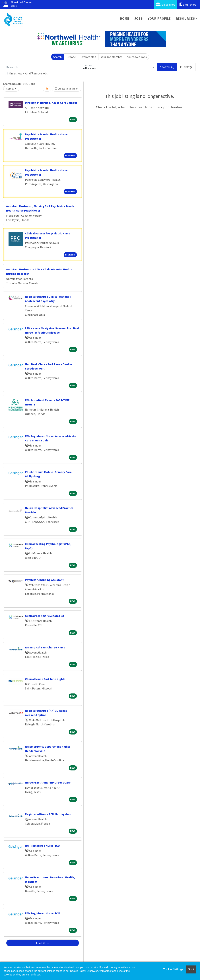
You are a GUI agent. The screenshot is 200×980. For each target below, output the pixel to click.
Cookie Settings (173, 969)
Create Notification (67, 89)
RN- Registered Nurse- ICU (42, 846)
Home (125, 18)
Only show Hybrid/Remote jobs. (29, 73)
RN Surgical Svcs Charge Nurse (45, 647)
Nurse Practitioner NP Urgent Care (48, 782)
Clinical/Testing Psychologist (45, 616)
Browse (71, 57)
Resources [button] (185, 18)
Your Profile (159, 18)
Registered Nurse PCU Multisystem (48, 814)
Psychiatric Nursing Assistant (44, 580)
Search (57, 57)
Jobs (139, 18)
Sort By (10, 89)
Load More (43, 943)
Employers (188, 4)
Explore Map (88, 57)
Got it (191, 969)
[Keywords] (43, 67)
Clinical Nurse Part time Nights (45, 679)
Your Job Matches (112, 57)
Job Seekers (166, 4)
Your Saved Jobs (137, 57)
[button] (186, 67)
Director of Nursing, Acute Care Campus (51, 103)
